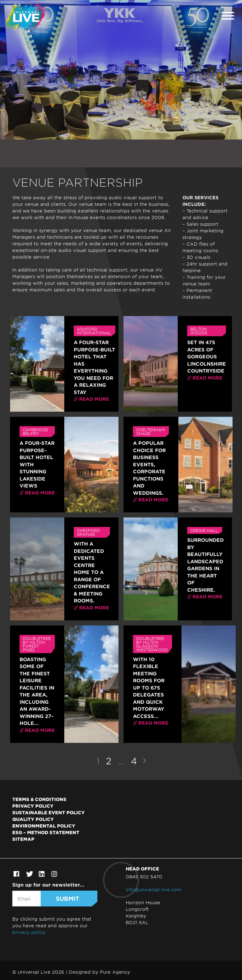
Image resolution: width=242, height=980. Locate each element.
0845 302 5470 (144, 877)
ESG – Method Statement (46, 832)
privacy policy (29, 932)
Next (144, 761)
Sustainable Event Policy (49, 812)
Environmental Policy (44, 826)
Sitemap (23, 839)
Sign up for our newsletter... (48, 884)
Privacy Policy (33, 806)
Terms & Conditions (39, 799)
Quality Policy (33, 819)
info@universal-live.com (153, 890)
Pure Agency (115, 972)
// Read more (91, 399)
